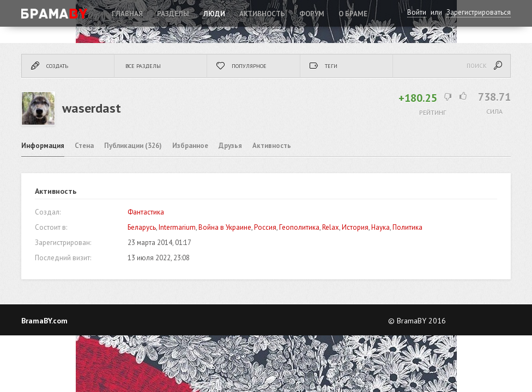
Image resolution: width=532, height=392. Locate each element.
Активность (262, 14)
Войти (417, 12)
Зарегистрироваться (479, 12)
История (355, 227)
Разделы (173, 14)
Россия (265, 227)
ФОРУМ (312, 14)
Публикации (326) (133, 146)
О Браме (353, 14)
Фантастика (146, 212)
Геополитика (299, 227)
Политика (407, 227)
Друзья (230, 146)
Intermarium (177, 227)
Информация (43, 146)
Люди (214, 14)
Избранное (190, 146)
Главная (127, 14)
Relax (331, 227)
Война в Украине (225, 227)
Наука (380, 227)
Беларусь (142, 227)
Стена (84, 146)
